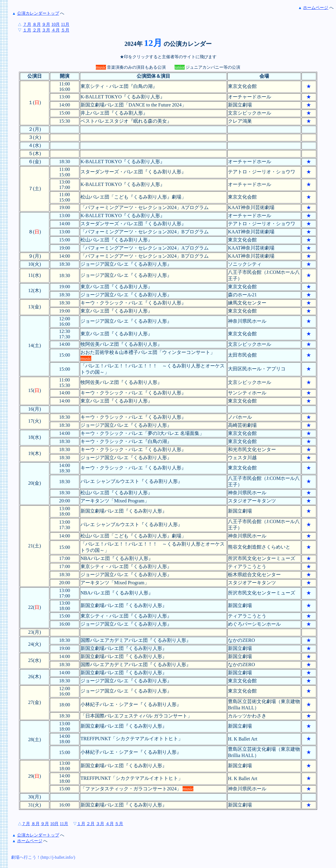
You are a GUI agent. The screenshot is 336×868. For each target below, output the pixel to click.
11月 (65, 24)
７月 (27, 24)
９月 (46, 24)
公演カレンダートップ (38, 13)
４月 (56, 30)
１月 (27, 30)
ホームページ (316, 7)
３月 (46, 30)
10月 (56, 24)
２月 (37, 30)
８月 (37, 24)
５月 (65, 30)
